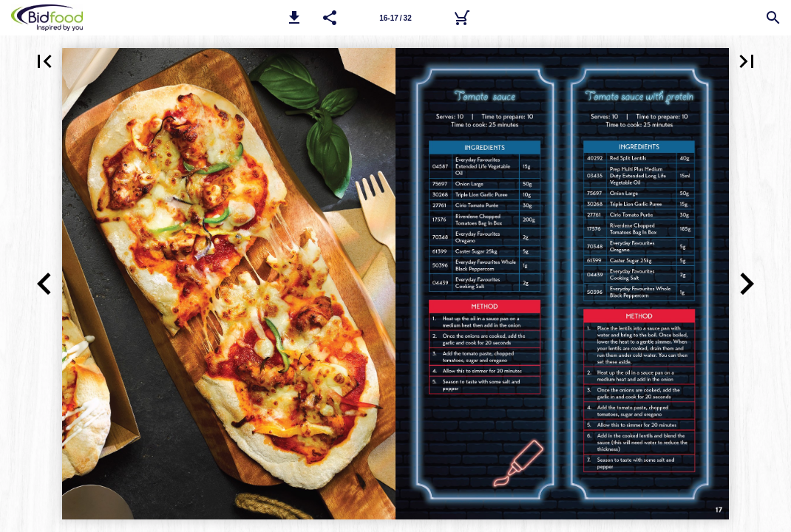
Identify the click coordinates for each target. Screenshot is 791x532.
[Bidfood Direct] (461, 18)
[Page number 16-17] (395, 18)
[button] (294, 18)
